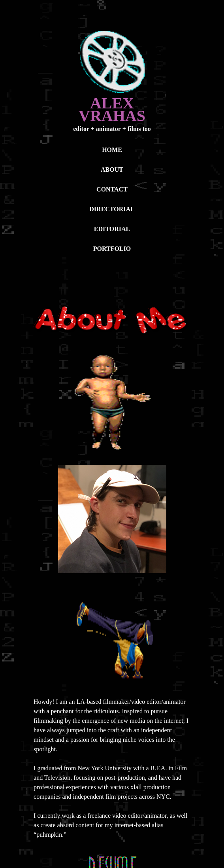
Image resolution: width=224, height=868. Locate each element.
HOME (112, 150)
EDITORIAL (112, 229)
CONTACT (112, 189)
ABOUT (112, 170)
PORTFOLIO (112, 249)
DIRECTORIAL (112, 209)
